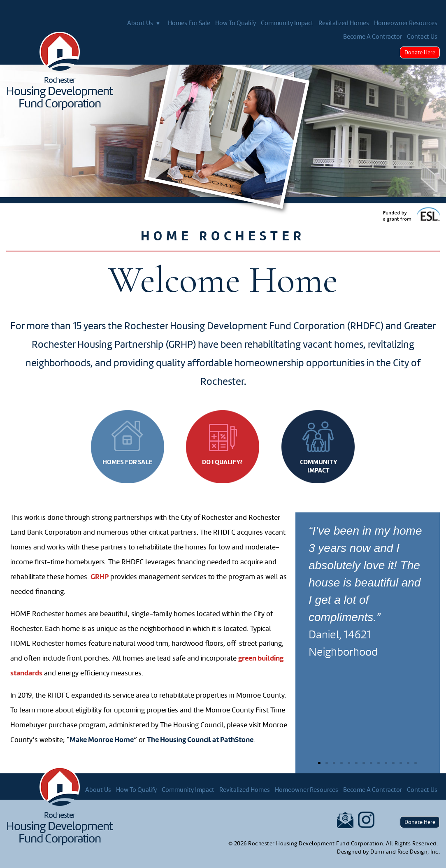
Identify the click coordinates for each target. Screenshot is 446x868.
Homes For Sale (189, 23)
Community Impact (287, 23)
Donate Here (420, 52)
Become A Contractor (373, 36)
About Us (145, 23)
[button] (319, 763)
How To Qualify (236, 23)
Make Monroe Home (102, 740)
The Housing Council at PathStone (200, 740)
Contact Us (422, 36)
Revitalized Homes (344, 23)
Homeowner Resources (406, 23)
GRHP (100, 577)
